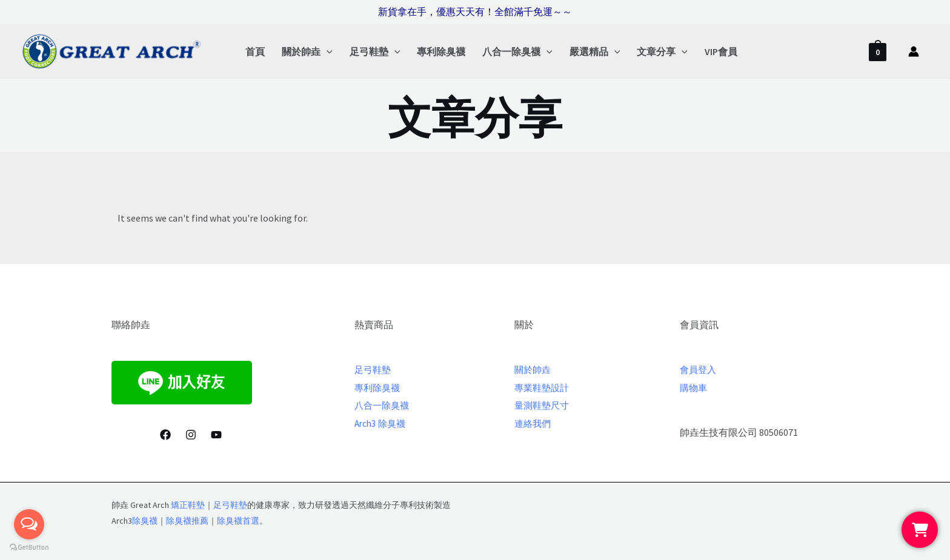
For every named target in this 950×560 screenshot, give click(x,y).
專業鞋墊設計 (543, 387)
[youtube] (216, 435)
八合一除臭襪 (517, 51)
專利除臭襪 (441, 51)
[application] (327, 51)
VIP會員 (721, 51)
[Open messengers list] (29, 524)
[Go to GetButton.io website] (29, 548)
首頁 (255, 51)
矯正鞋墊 (188, 505)
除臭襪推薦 (187, 521)
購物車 (694, 387)
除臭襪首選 (238, 521)
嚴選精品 (595, 51)
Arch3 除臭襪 (382, 423)
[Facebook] (165, 435)
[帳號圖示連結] (914, 51)
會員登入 (699, 369)
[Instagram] (191, 435)
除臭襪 (145, 521)
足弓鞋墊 (375, 51)
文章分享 (662, 51)
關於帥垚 (307, 51)
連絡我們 (534, 423)
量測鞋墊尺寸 (543, 405)
